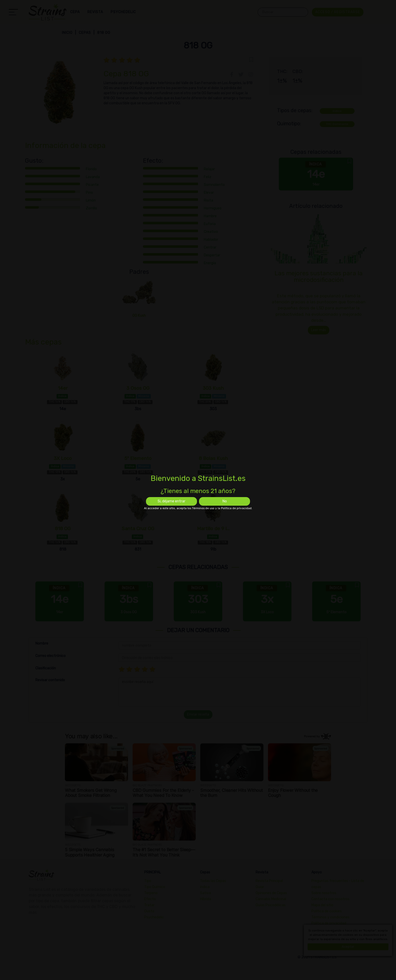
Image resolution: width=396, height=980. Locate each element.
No (225, 501)
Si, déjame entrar (171, 501)
